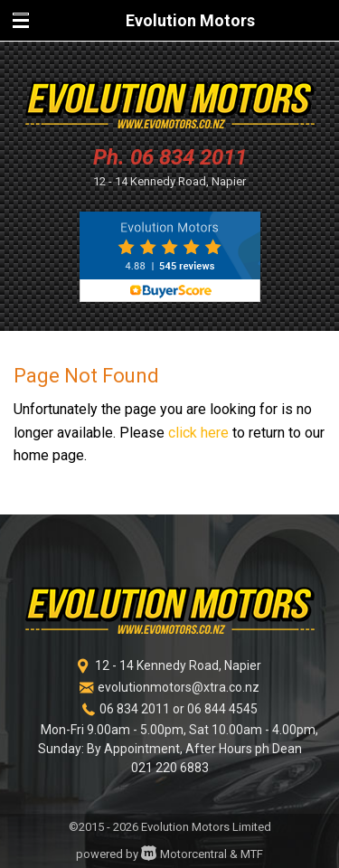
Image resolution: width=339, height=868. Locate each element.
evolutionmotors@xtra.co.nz (179, 687)
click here (198, 433)
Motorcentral (184, 854)
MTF (252, 854)
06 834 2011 (188, 157)
